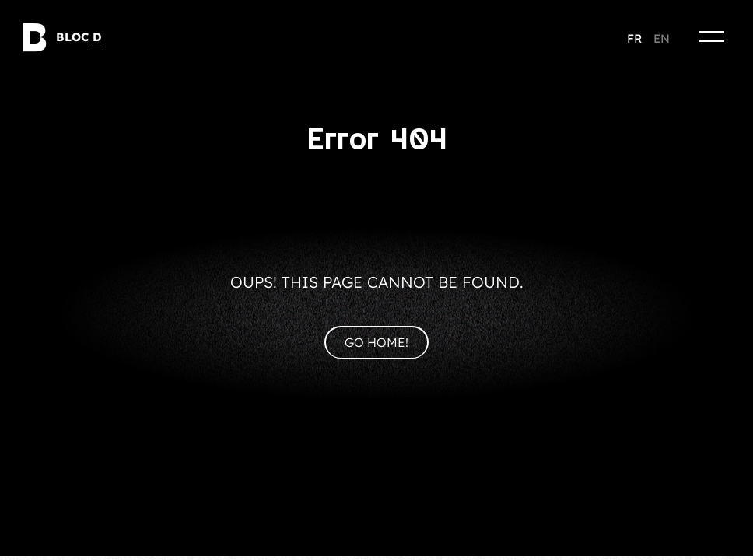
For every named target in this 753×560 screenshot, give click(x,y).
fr (634, 38)
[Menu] (712, 37)
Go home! (376, 342)
